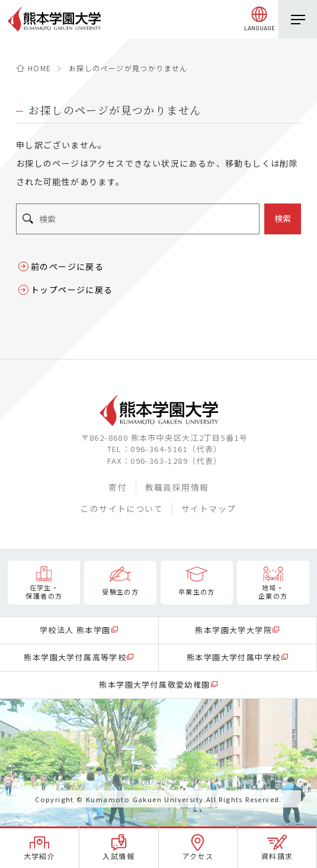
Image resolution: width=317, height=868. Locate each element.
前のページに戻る (67, 266)
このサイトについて (122, 508)
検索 (283, 218)
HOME (40, 68)
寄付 (118, 487)
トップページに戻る (72, 290)
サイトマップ (209, 508)
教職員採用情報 (177, 487)
